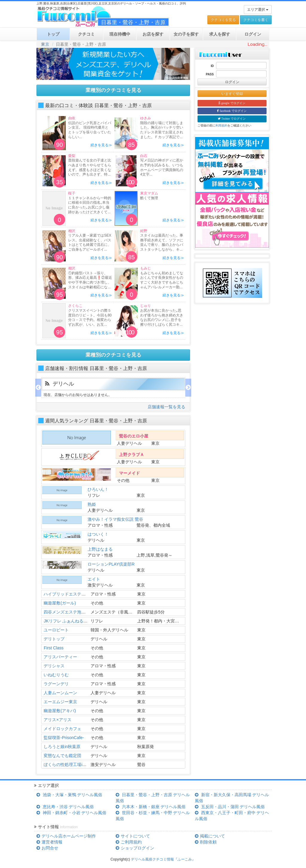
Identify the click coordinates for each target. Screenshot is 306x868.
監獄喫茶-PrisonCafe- (64, 738)
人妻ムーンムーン (60, 693)
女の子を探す (186, 34)
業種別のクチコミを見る (113, 90)
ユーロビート (56, 630)
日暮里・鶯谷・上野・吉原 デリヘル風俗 (153, 798)
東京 (45, 44)
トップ (53, 34)
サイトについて (133, 836)
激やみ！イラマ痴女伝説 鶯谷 (115, 519)
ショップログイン (135, 848)
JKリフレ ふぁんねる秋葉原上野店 (76, 621)
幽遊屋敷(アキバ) (60, 711)
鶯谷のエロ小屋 (134, 436)
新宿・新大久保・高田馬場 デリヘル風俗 (232, 798)
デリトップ (54, 639)
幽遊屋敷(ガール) (60, 603)
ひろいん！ (98, 489)
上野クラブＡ (131, 454)
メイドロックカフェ (62, 729)
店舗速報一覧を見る (166, 407)
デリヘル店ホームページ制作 (66, 836)
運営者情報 (49, 842)
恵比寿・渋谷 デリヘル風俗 (65, 807)
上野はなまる (100, 549)
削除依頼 (206, 842)
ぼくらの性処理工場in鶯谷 (68, 765)
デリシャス (54, 666)
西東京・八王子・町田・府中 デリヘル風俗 (232, 816)
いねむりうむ (56, 675)
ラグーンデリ (56, 684)
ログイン (232, 82)
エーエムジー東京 (60, 702)
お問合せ (47, 848)
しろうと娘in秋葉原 (62, 747)
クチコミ (86, 34)
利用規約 (221, 125)
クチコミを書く (256, 20)
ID (212, 66)
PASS (210, 74)
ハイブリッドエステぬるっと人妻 (75, 594)
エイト (94, 579)
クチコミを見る (223, 20)
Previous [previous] (38, 388)
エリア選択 (258, 10)
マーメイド (129, 473)
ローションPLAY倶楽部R (111, 564)
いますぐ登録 (232, 94)
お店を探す (153, 34)
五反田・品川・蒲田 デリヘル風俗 (230, 807)
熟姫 (92, 504)
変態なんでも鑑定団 (62, 756)
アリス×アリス (57, 720)
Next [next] (188, 388)
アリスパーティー (60, 657)
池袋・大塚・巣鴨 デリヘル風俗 (69, 795)
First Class (53, 648)
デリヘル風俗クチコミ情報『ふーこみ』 (163, 859)
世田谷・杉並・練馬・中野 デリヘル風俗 (153, 816)
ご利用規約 (128, 842)
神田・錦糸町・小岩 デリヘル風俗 (71, 813)
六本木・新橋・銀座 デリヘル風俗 (151, 807)
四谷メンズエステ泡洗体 (67, 612)
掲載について (210, 836)
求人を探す (220, 34)
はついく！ (98, 534)
